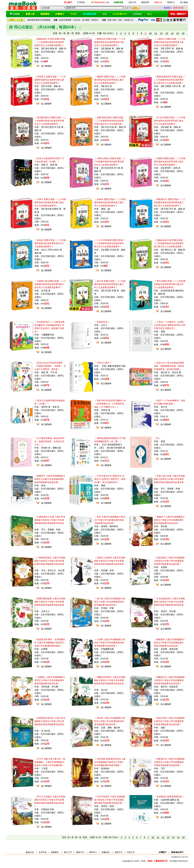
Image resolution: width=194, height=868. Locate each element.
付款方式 (132, 2)
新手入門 (68, 852)
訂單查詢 (81, 2)
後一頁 (70, 34)
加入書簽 (184, 2)
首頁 (55, 34)
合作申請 (43, 852)
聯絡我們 (145, 2)
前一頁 (62, 34)
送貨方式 (118, 852)
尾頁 (78, 34)
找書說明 (105, 852)
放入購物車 (46, 66)
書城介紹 (30, 852)
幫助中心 (171, 2)
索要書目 (55, 852)
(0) (102, 2)
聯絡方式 (80, 852)
